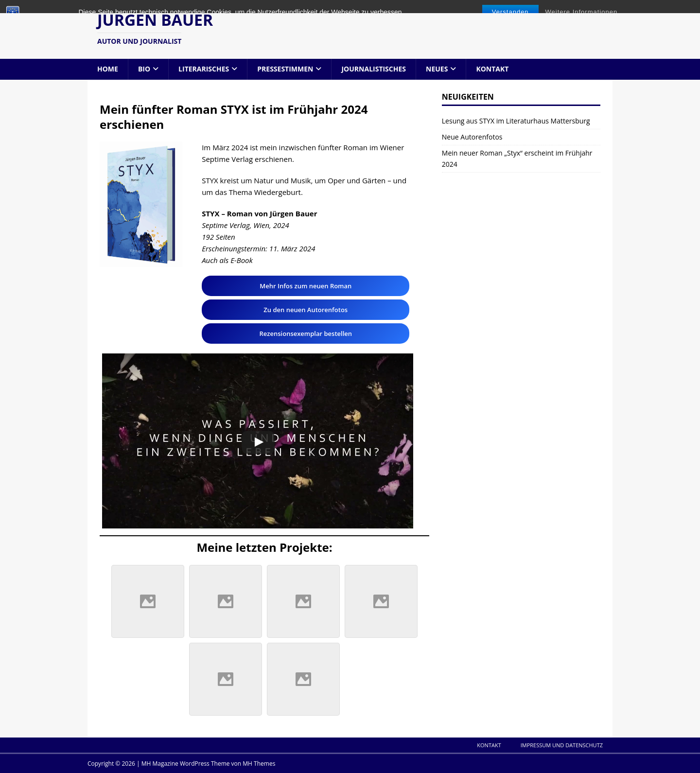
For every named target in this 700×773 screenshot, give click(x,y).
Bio (144, 69)
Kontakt (492, 69)
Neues (437, 69)
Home (108, 69)
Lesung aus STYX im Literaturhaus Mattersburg (516, 121)
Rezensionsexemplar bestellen (306, 334)
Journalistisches (374, 69)
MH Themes (259, 764)
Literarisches (204, 69)
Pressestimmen (285, 69)
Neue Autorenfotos (472, 137)
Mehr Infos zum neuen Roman (306, 286)
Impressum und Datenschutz (562, 745)
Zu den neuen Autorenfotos (306, 310)
